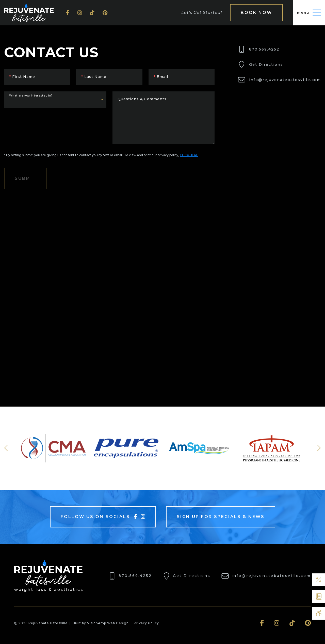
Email (161, 77)
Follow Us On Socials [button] (103, 517)
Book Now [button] (256, 13)
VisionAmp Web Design (108, 623)
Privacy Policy (146, 623)
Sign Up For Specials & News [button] (221, 517)
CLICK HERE (189, 155)
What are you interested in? (31, 95)
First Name (22, 77)
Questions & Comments (142, 99)
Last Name (94, 77)
